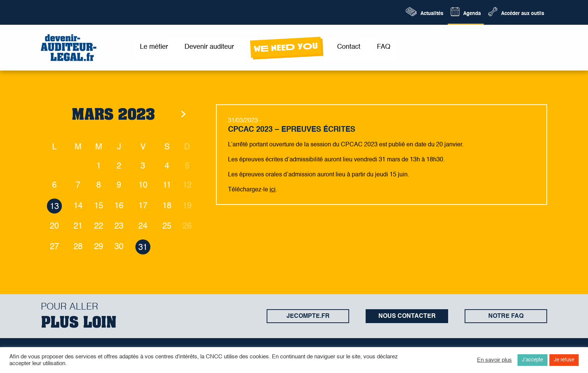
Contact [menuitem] (349, 47)
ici (273, 190)
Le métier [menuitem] (154, 47)
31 (143, 248)
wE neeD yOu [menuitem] (286, 47)
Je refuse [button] (564, 360)
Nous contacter (407, 316)
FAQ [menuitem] (384, 47)
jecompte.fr (308, 316)
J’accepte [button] (532, 360)
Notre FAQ (506, 316)
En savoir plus (494, 360)
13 (54, 207)
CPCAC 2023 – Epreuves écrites (292, 130)
